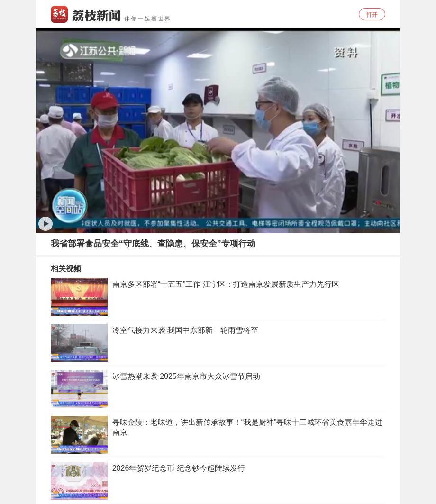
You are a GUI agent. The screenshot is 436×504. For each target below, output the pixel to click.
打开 (372, 15)
